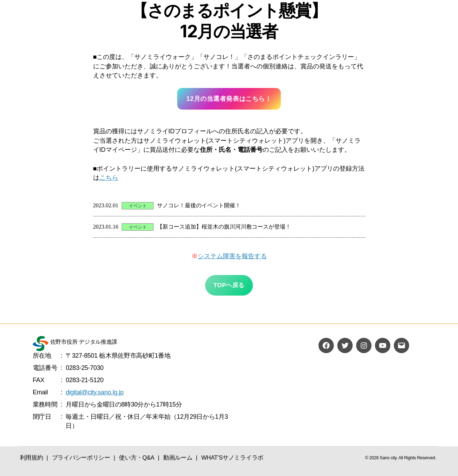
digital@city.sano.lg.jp (95, 392)
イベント (138, 206)
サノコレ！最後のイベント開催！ (199, 206)
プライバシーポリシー (81, 458)
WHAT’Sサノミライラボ (232, 458)
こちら (109, 178)
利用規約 (32, 458)
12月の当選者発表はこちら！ (229, 99)
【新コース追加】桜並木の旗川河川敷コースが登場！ (224, 227)
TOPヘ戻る (229, 285)
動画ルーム (178, 458)
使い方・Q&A (137, 458)
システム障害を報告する (232, 256)
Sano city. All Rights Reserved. (408, 458)
